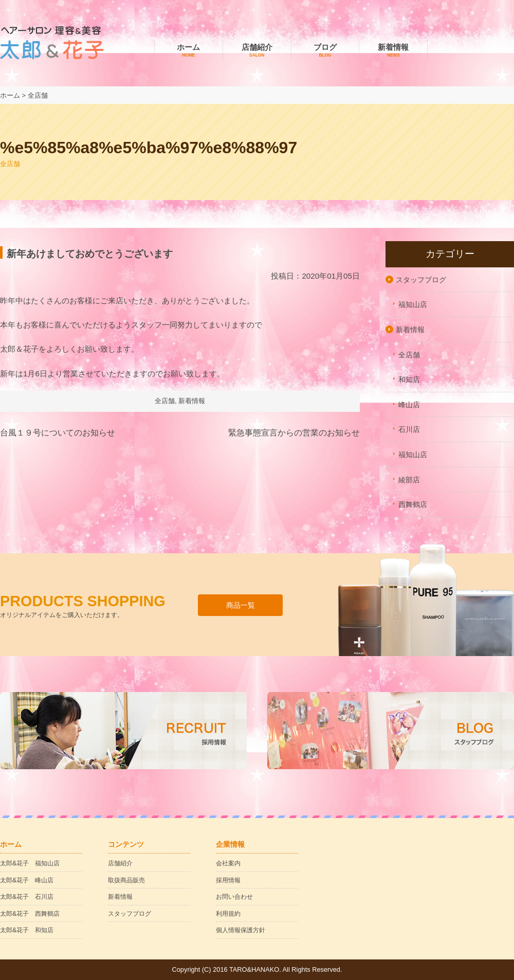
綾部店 (409, 480)
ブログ (325, 51)
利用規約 (228, 914)
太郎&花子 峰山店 (27, 880)
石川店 (409, 429)
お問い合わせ (234, 897)
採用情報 (228, 880)
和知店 (409, 379)
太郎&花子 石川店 (27, 897)
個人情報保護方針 (241, 930)
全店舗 (165, 401)
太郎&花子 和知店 (27, 930)
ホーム (189, 51)
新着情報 (393, 51)
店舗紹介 (257, 51)
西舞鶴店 (413, 504)
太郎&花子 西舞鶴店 (30, 914)
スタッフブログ (421, 280)
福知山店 (413, 304)
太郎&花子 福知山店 (30, 863)
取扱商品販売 (126, 880)
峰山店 (409, 405)
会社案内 (228, 863)
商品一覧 (241, 605)
